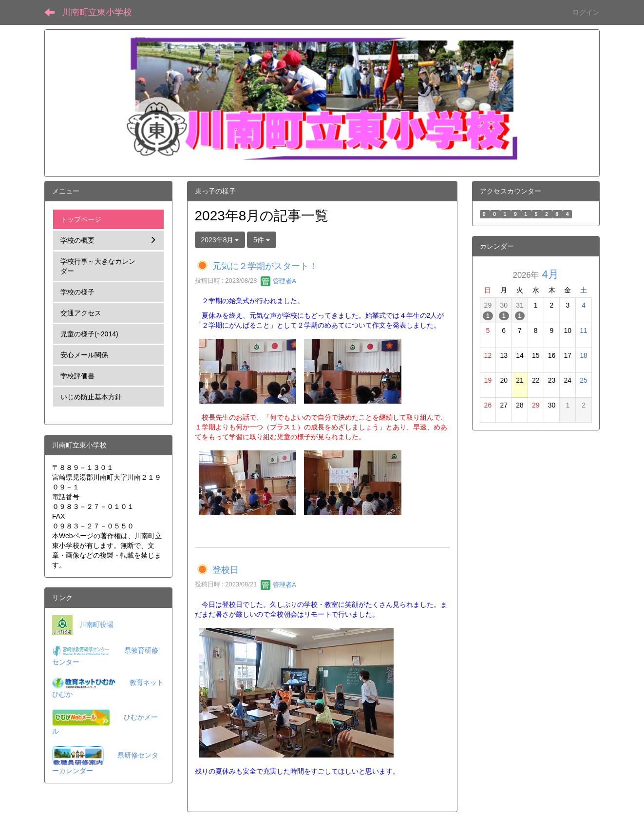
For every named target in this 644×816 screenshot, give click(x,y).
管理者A (278, 281)
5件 (262, 240)
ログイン (586, 12)
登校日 (226, 570)
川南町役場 (96, 624)
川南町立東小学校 (97, 12)
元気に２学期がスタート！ (265, 266)
